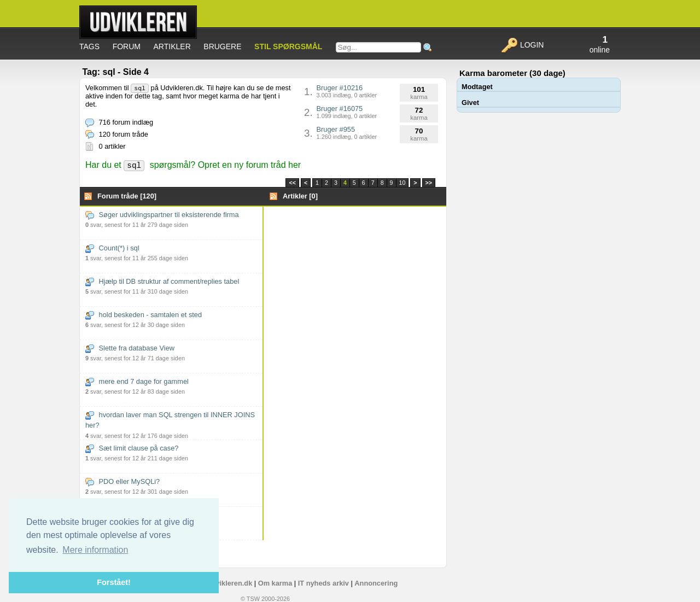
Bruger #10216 (347, 91)
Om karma (275, 583)
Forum (127, 46)
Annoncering (376, 583)
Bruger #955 (347, 133)
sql (140, 88)
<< (292, 183)
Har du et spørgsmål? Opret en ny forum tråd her (193, 165)
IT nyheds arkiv (323, 583)
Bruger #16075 (347, 112)
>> (429, 183)
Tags (89, 46)
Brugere (222, 46)
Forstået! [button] (114, 582)
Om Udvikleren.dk (222, 583)
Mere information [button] (95, 550)
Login (522, 45)
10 (402, 183)
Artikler (172, 46)
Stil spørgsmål (288, 46)
